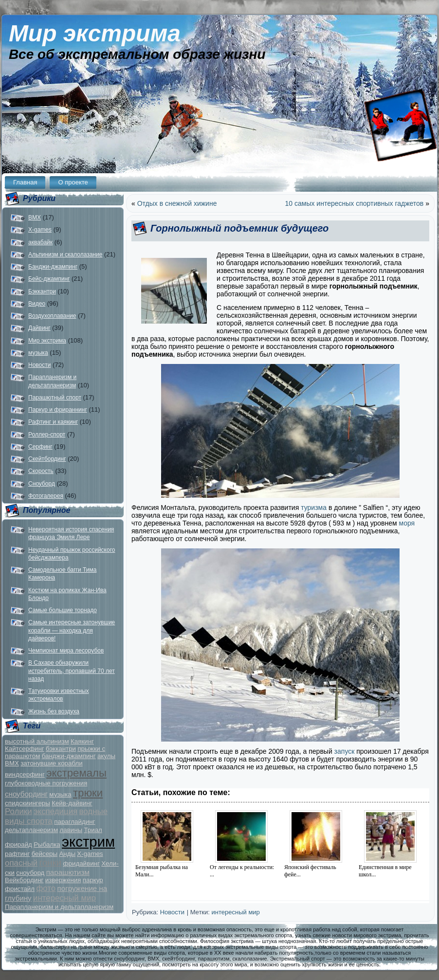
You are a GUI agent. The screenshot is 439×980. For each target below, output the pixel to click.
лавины (71, 830)
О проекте (73, 182)
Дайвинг (39, 328)
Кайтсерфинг (25, 749)
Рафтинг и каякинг (53, 422)
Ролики (18, 811)
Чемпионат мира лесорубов (66, 651)
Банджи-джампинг (53, 267)
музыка (38, 353)
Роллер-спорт (47, 435)
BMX (35, 218)
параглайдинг (74, 822)
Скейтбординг (47, 459)
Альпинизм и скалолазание (65, 254)
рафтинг (17, 854)
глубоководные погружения (46, 783)
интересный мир (64, 898)
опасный (21, 863)
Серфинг (40, 447)
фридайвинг (82, 863)
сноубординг (26, 794)
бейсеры (45, 854)
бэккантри (61, 749)
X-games (40, 230)
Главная (25, 182)
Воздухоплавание (52, 316)
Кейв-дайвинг (72, 803)
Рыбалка (47, 844)
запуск (345, 751)
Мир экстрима (95, 33)
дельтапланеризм (31, 830)
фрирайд (18, 844)
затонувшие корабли (51, 763)
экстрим (88, 842)
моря (406, 523)
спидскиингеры (27, 803)
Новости (39, 365)
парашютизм (68, 872)
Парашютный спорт (55, 398)
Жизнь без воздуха (54, 711)
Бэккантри (42, 291)
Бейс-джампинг (49, 279)
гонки (51, 862)
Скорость (41, 471)
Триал (93, 830)
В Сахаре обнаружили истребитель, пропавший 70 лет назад (72, 671)
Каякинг (82, 741)
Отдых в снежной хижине (177, 203)
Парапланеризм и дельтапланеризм (59, 907)
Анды (67, 854)
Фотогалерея (46, 496)
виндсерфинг (25, 774)
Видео (37, 304)
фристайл (20, 889)
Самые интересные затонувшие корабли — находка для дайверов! (72, 630)
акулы (106, 756)
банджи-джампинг (69, 756)
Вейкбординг (24, 880)
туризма (314, 508)
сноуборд (30, 873)
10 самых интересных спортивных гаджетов (355, 203)
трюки (88, 793)
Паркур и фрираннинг (58, 410)
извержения (63, 880)
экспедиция (55, 811)
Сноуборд (42, 484)
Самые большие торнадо (63, 610)
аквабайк (40, 242)
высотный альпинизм (37, 741)
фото (46, 888)
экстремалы (76, 773)
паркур (93, 880)
